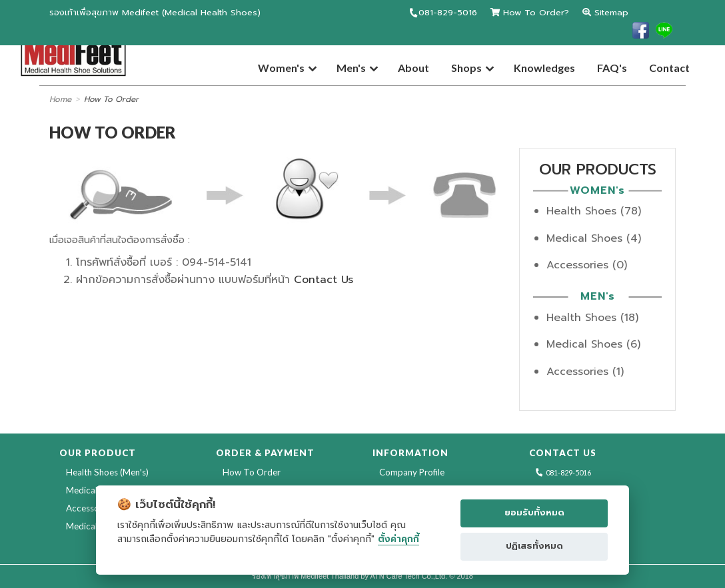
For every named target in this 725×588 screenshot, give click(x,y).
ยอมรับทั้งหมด (534, 513)
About (413, 68)
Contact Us (324, 280)
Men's (351, 68)
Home (60, 99)
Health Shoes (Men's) (107, 472)
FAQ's (612, 68)
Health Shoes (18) (592, 318)
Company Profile (412, 472)
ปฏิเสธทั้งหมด (534, 546)
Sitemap (605, 12)
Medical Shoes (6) (593, 344)
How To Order (111, 99)
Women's (281, 68)
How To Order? (530, 12)
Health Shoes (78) (594, 211)
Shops (466, 68)
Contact (669, 68)
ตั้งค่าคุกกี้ (398, 540)
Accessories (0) (587, 265)
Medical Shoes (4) (594, 238)
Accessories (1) (585, 372)
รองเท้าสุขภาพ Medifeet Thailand (305, 576)
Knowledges (544, 68)
